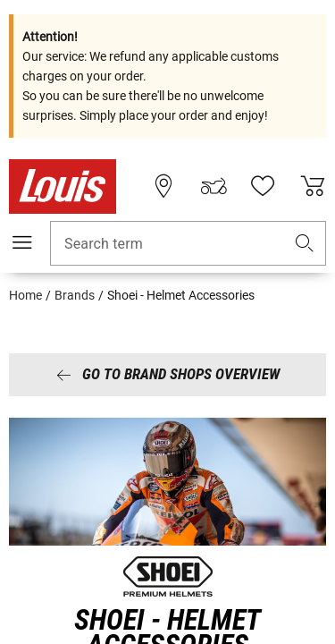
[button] (305, 244)
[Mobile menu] (22, 242)
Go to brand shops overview (168, 374)
